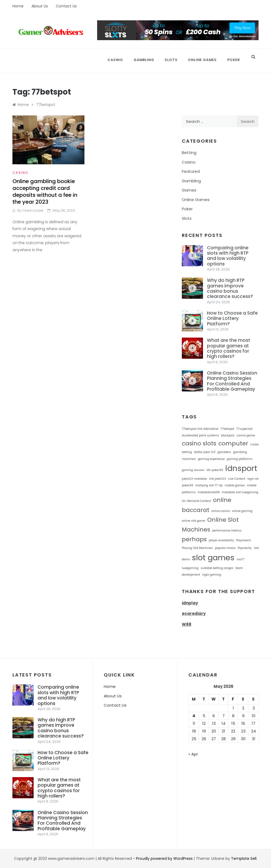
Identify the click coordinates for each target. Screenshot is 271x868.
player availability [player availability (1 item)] (221, 540)
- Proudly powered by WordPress (163, 858)
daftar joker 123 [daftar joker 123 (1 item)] (205, 452)
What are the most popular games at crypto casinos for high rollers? (229, 348)
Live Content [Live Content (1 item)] (237, 479)
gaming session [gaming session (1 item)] (193, 470)
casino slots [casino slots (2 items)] (199, 443)
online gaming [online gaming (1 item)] (242, 511)
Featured (191, 171)
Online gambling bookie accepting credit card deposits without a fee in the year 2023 (45, 192)
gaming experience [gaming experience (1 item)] (211, 459)
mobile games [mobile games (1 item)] (235, 485)
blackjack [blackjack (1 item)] (228, 435)
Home (18, 6)
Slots (171, 60)
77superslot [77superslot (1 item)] (244, 429)
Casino (115, 60)
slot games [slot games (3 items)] (213, 557)
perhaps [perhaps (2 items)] (194, 539)
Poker (234, 60)
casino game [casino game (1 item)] (246, 435)
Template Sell (244, 858)
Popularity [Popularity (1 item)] (245, 548)
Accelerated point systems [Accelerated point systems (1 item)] (200, 435)
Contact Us (66, 6)
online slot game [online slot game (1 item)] (193, 521)
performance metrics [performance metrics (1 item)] (227, 531)
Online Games (202, 60)
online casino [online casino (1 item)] (221, 511)
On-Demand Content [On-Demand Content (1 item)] (196, 501)
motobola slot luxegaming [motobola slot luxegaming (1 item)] (240, 492)
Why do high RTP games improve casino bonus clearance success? (230, 288)
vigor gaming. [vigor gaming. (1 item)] (212, 575)
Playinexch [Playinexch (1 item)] (243, 540)
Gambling (144, 60)
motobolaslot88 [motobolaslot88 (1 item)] (209, 492)
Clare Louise (33, 210)
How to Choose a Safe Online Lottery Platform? (232, 318)
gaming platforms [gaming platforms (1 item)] (240, 459)
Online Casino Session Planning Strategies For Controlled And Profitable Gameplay (232, 381)
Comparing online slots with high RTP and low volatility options (228, 256)
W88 (187, 624)
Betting (189, 153)
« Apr (193, 754)
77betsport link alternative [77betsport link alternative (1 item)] (200, 429)
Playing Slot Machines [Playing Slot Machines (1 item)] (197, 548)
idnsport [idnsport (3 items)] (241, 468)
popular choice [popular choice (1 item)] (225, 548)
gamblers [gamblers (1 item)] (224, 452)
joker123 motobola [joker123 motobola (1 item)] (194, 479)
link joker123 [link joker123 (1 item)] (218, 479)
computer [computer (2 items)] (233, 443)
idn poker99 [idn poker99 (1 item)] (215, 470)
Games (189, 190)
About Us (40, 6)
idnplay (190, 603)
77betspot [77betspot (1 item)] (227, 429)
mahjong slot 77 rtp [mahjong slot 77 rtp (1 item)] (209, 485)
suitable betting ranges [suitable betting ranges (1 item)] (217, 568)
